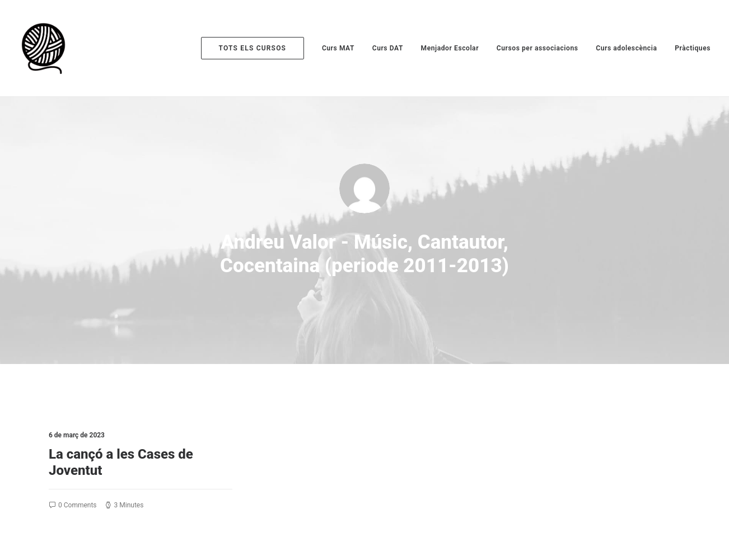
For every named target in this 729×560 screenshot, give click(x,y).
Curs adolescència (626, 48)
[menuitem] (257, 48)
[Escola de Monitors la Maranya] (45, 48)
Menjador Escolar (450, 48)
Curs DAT (388, 48)
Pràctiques (693, 48)
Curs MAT (338, 48)
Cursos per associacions (538, 48)
